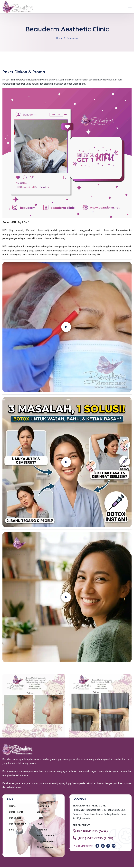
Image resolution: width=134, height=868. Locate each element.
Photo (40, 818)
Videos (41, 812)
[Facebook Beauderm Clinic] (97, 846)
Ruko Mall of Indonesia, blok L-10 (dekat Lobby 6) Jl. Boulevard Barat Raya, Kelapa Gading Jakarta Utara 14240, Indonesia (99, 814)
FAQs (40, 824)
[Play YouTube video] (67, 327)
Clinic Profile (16, 812)
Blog (12, 830)
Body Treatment (46, 836)
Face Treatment (46, 842)
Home (59, 38)
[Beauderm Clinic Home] (18, 7)
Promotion (43, 806)
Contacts (42, 830)
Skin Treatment (45, 847)
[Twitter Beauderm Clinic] (108, 846)
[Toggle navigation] (130, 7)
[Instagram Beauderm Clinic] (103, 846)
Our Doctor (15, 818)
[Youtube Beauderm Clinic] (114, 846)
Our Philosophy (17, 824)
